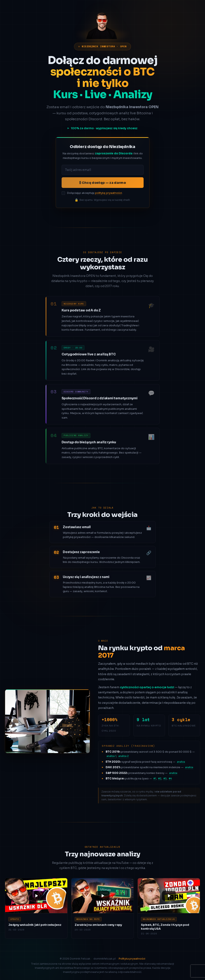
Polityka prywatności (132, 959)
